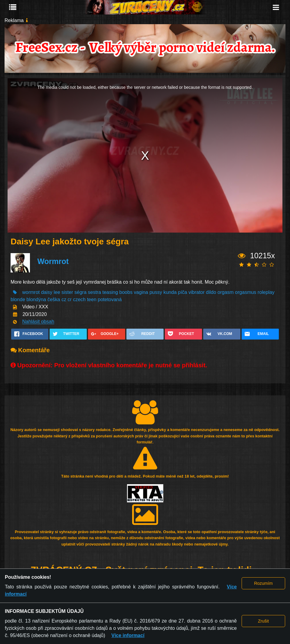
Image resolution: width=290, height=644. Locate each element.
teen (92, 299)
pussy (156, 292)
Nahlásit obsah (38, 322)
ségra (80, 292)
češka (54, 299)
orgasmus (246, 292)
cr (70, 299)
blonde (18, 299)
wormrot (31, 292)
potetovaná (110, 299)
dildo (211, 292)
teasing (110, 292)
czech (79, 299)
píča (183, 292)
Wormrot (53, 261)
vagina (141, 292)
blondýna (36, 299)
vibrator (196, 292)
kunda (170, 292)
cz (64, 299)
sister (67, 292)
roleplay (266, 292)
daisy (47, 292)
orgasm (225, 292)
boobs (126, 292)
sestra (94, 292)
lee (57, 292)
